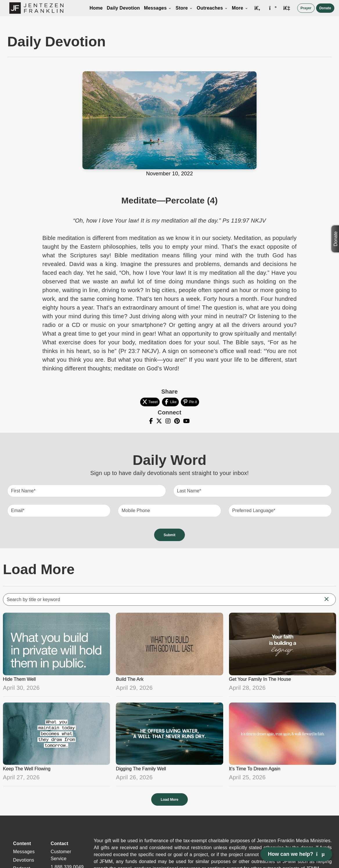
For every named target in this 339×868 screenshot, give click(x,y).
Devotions (24, 860)
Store (184, 8)
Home (96, 8)
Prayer (306, 8)
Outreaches (212, 8)
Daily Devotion (123, 8)
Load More (170, 800)
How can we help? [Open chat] (296, 854)
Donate (325, 8)
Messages (158, 8)
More (240, 8)
